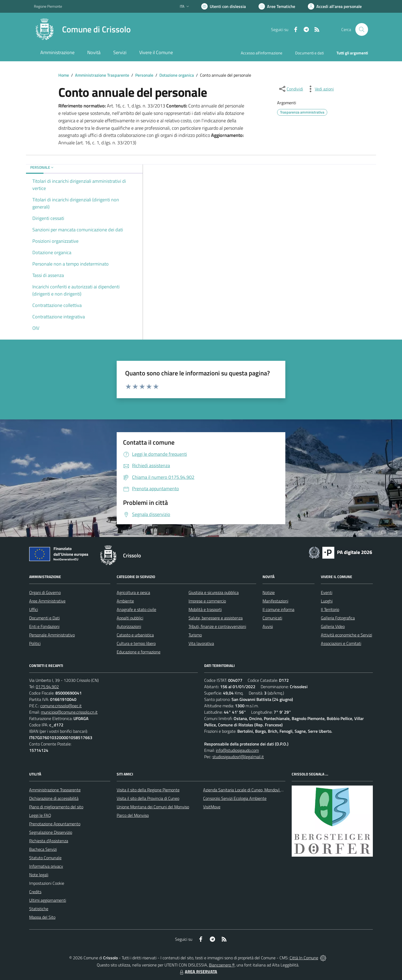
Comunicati (272, 618)
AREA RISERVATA (198, 972)
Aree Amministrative (47, 601)
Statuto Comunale (45, 858)
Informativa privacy (46, 866)
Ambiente (125, 601)
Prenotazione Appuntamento (55, 824)
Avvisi (268, 626)
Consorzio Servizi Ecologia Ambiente (235, 798)
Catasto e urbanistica (135, 635)
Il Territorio (330, 609)
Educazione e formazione (139, 652)
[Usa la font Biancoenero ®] (224, 6)
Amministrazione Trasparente (102, 75)
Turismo (195, 635)
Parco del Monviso (133, 815)
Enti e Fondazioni (44, 626)
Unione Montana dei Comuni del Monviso (153, 807)
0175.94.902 (47, 687)
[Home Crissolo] (82, 29)
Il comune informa (278, 609)
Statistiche (39, 909)
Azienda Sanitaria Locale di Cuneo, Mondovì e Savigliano (252, 790)
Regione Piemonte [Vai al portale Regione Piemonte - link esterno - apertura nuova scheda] (48, 6)
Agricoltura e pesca (133, 592)
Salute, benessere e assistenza (216, 618)
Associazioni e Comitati (341, 643)
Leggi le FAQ (40, 815)
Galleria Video (333, 626)
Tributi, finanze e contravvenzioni (217, 626)
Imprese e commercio (207, 601)
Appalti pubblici (130, 618)
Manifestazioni (275, 601)
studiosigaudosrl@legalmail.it (238, 757)
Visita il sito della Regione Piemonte (148, 790)
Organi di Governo (45, 592)
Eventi (327, 592)
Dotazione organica (177, 75)
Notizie (269, 592)
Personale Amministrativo (52, 635)
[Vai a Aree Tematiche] (277, 6)
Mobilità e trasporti (205, 609)
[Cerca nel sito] (362, 29)
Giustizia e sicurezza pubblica (214, 592)
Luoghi (327, 601)
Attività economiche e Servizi (346, 635)
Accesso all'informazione (262, 53)
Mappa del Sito (42, 917)
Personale (144, 75)
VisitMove (212, 807)
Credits (35, 892)
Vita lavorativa (201, 643)
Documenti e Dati (44, 618)
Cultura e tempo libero (136, 643)
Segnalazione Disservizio (51, 832)
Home (64, 75)
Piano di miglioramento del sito (56, 807)
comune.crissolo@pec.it (61, 706)
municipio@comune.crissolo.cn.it (69, 712)
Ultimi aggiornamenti (48, 900)
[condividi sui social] (291, 89)
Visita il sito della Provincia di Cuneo (148, 798)
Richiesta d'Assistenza (49, 841)
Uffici (34, 609)
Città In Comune (304, 958)
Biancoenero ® (222, 965)
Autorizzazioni (129, 626)
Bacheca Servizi (43, 849)
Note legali (39, 875)
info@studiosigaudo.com (237, 750)
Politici (35, 643)
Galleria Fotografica (338, 618)
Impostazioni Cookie (47, 883)
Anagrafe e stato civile (136, 609)
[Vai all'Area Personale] (335, 6)
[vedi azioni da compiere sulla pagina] (320, 89)
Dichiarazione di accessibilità (54, 798)
